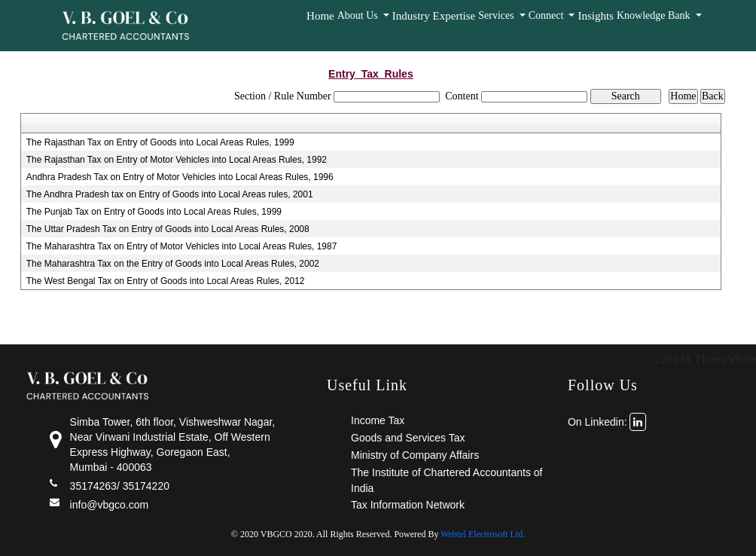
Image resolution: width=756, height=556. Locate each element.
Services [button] (497, 15)
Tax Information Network (408, 505)
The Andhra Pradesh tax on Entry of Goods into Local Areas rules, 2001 (170, 194)
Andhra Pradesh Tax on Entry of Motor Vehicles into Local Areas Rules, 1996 (180, 177)
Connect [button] (547, 15)
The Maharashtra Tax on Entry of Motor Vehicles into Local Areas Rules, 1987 (182, 246)
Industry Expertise (434, 16)
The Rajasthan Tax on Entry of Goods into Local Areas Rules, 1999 (160, 142)
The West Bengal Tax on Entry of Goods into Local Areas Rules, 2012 (166, 281)
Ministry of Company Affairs (415, 455)
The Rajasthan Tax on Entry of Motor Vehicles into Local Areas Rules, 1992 (177, 160)
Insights (596, 16)
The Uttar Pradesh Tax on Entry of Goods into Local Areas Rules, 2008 (168, 229)
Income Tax (378, 420)
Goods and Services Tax (408, 438)
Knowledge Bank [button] (655, 15)
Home (320, 16)
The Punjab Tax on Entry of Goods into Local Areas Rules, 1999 (154, 212)
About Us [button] (359, 15)
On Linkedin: (607, 422)
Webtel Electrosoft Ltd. (483, 534)
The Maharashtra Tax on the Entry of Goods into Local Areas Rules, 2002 (173, 264)
